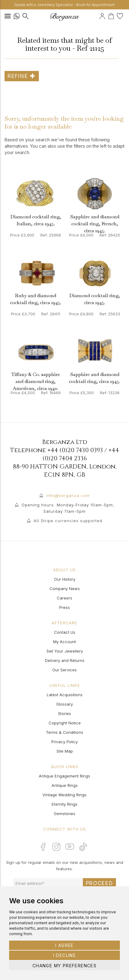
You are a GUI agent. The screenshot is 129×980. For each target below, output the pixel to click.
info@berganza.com (68, 495)
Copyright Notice (65, 723)
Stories (64, 713)
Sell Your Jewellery (65, 651)
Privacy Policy (64, 742)
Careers (64, 598)
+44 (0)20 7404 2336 (81, 454)
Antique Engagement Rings (64, 776)
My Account (64, 642)
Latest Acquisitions (65, 695)
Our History (65, 579)
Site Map (65, 751)
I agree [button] (64, 945)
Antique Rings (65, 785)
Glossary (64, 704)
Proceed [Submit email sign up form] (100, 883)
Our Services (64, 670)
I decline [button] (65, 955)
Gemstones (64, 814)
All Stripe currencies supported (68, 521)
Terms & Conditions (64, 732)
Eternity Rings (64, 804)
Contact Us (65, 632)
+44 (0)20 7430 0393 (75, 450)
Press (64, 607)
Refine (22, 76)
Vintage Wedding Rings (64, 795)
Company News (65, 589)
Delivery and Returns (65, 660)
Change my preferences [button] (64, 966)
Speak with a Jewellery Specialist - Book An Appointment (64, 5)
